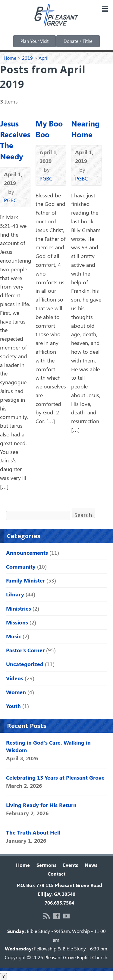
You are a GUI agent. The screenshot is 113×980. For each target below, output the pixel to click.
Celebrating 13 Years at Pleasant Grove (55, 777)
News (91, 865)
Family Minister (25, 580)
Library (15, 594)
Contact (56, 874)
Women (16, 692)
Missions (17, 622)
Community (21, 567)
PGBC (10, 200)
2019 (27, 58)
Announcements (27, 553)
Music (14, 636)
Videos (15, 678)
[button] (105, 9)
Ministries (19, 608)
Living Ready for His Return (41, 805)
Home (10, 58)
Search (83, 514)
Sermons (46, 865)
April (44, 58)
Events (71, 865)
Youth (13, 706)
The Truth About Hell (33, 832)
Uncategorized (25, 664)
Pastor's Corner (25, 650)
